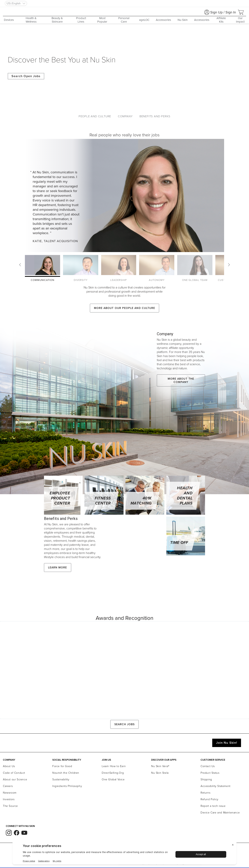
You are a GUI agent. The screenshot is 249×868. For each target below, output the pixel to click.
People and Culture (95, 116)
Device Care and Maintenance (220, 813)
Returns (205, 793)
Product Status (210, 773)
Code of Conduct (14, 773)
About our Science (15, 779)
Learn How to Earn (114, 766)
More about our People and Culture (124, 308)
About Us (9, 766)
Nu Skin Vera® (160, 766)
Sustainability (61, 779)
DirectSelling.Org (113, 773)
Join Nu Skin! (227, 743)
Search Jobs (125, 724)
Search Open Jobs (26, 76)
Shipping (206, 779)
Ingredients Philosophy (67, 786)
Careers (8, 786)
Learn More (58, 568)
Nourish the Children (66, 773)
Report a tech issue (213, 806)
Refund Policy (210, 799)
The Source (10, 806)
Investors (9, 799)
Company (125, 116)
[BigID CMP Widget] (124, 854)
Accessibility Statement (216, 786)
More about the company (181, 380)
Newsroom (10, 793)
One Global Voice (113, 779)
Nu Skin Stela (160, 773)
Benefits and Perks (155, 116)
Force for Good (62, 766)
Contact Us (208, 766)
